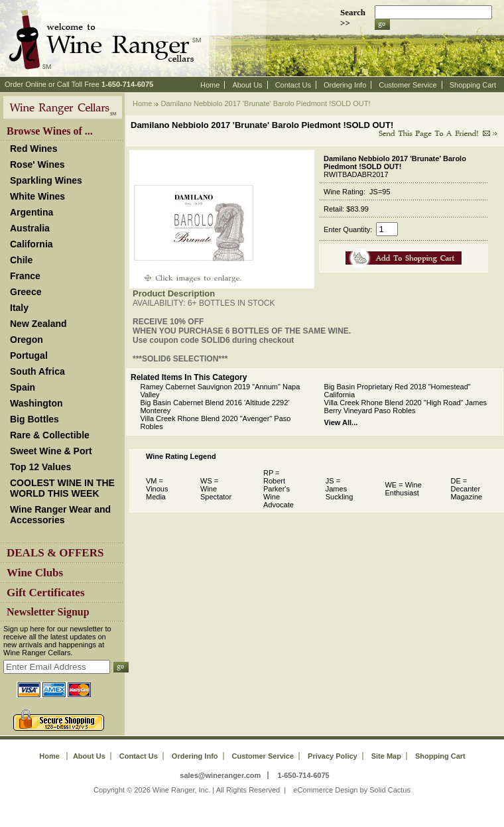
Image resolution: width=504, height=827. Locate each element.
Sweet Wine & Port (51, 451)
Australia (30, 228)
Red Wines (33, 149)
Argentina (31, 212)
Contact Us (293, 85)
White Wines (37, 196)
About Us (247, 85)
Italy (19, 308)
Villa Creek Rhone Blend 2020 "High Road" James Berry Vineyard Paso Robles (406, 407)
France (25, 276)
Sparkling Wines (46, 180)
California (31, 244)
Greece (26, 292)
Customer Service (408, 85)
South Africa (37, 371)
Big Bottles (34, 419)
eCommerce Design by (330, 790)
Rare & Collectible (50, 435)
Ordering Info (345, 85)
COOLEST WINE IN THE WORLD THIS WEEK (62, 488)
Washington (36, 403)
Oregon (27, 340)
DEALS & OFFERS (55, 553)
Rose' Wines (37, 164)
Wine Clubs (35, 573)
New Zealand (38, 324)
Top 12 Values (40, 467)
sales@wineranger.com (220, 775)
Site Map (386, 756)
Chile (21, 260)
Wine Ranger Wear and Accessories (60, 515)
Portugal (29, 355)
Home (210, 85)
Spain (23, 387)
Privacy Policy (333, 756)
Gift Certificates (46, 593)
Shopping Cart (473, 85)
